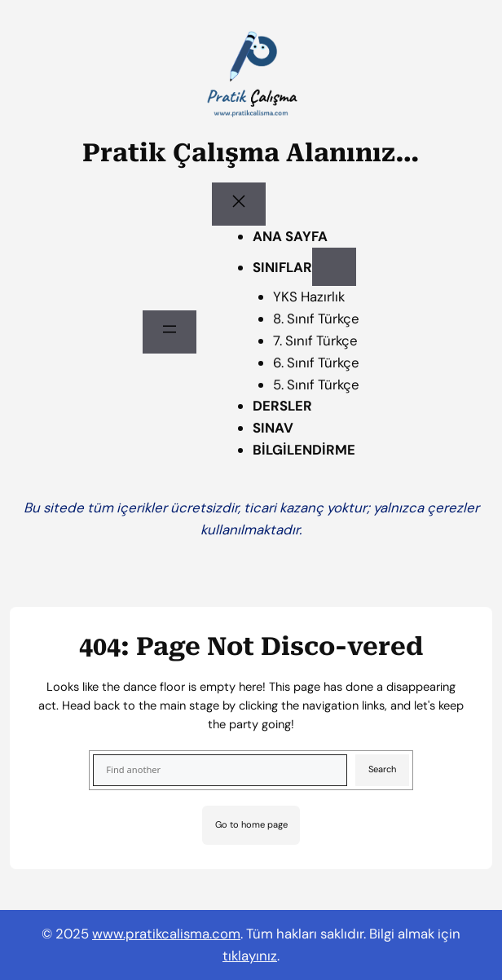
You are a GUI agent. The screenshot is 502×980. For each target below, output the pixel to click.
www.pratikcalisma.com (166, 934)
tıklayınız (250, 956)
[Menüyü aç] (170, 332)
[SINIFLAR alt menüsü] (334, 267)
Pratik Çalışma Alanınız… (251, 153)
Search (382, 769)
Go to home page (251, 824)
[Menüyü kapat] (239, 204)
